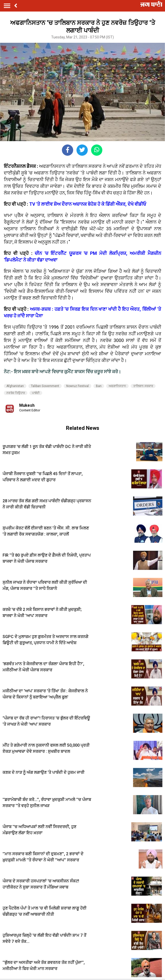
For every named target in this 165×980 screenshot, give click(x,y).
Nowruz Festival (78, 386)
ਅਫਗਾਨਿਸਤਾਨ (117, 386)
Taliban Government (45, 386)
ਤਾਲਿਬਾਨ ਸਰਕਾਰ (143, 386)
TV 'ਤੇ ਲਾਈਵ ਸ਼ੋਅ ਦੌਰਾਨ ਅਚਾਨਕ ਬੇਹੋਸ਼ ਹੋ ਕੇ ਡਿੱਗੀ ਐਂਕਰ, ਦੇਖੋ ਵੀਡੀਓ (88, 204)
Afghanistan (15, 386)
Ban (99, 386)
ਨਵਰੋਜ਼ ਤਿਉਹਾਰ (16, 393)
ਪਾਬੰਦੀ (36, 393)
